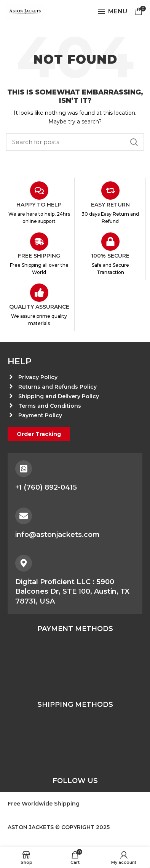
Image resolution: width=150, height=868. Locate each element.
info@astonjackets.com (57, 535)
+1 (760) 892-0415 (46, 487)
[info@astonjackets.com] (24, 516)
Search (134, 142)
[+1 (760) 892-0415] (24, 469)
